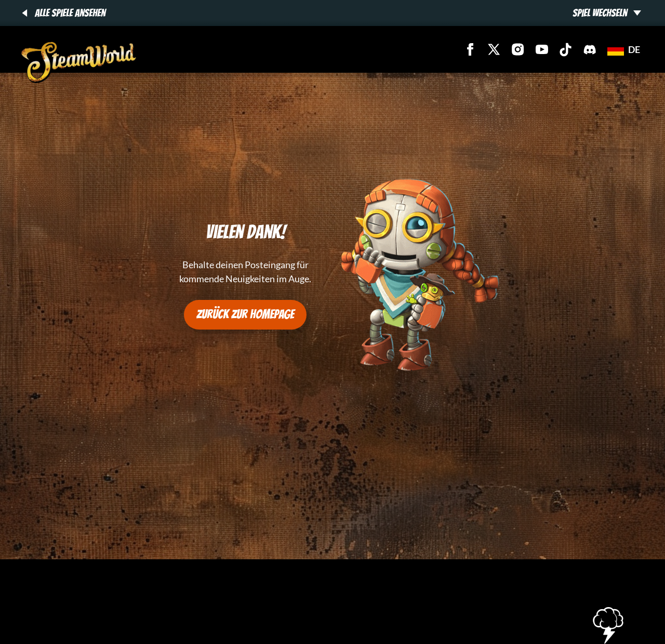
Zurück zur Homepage (245, 314)
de (624, 49)
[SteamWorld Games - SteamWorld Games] (79, 62)
